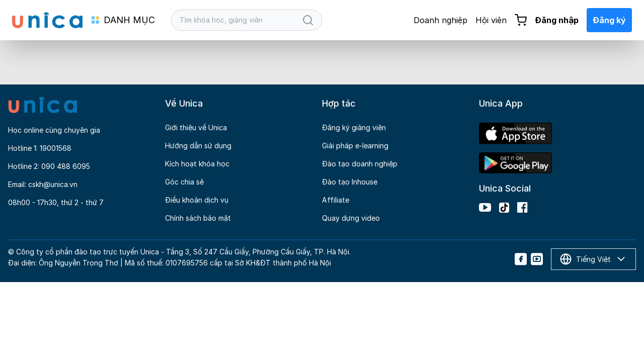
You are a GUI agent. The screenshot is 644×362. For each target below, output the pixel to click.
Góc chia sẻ (184, 182)
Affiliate (336, 200)
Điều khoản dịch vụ (197, 200)
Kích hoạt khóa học (197, 164)
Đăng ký (609, 20)
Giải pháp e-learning (355, 146)
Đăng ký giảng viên (354, 127)
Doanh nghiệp (440, 20)
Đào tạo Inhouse (350, 182)
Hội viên (491, 20)
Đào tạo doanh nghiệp (360, 164)
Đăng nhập (557, 20)
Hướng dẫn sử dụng (198, 146)
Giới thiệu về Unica (196, 127)
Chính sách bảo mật (198, 218)
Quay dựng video (351, 218)
